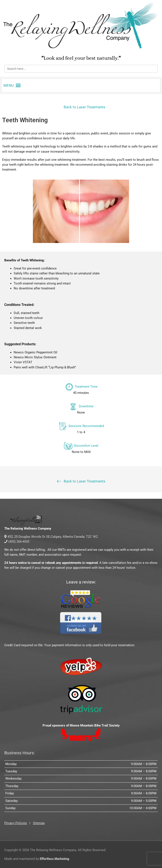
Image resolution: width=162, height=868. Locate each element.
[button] (9, 85)
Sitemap (39, 823)
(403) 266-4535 (17, 542)
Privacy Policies (16, 823)
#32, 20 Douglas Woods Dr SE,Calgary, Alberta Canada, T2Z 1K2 (51, 537)
